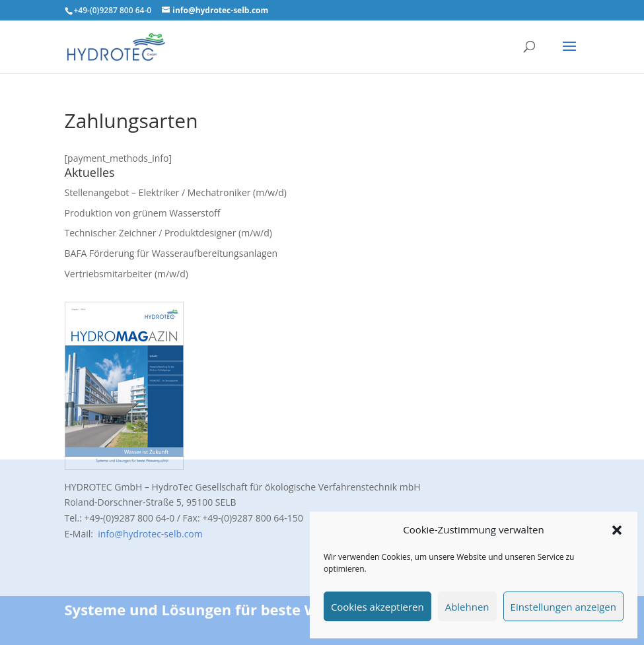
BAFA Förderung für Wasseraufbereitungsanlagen (171, 253)
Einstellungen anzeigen (563, 607)
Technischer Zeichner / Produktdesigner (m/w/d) (168, 233)
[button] (617, 530)
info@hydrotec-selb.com (149, 534)
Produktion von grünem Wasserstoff (143, 213)
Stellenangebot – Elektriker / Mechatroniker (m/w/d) (176, 192)
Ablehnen (467, 607)
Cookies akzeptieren (377, 607)
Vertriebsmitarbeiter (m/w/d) (126, 274)
